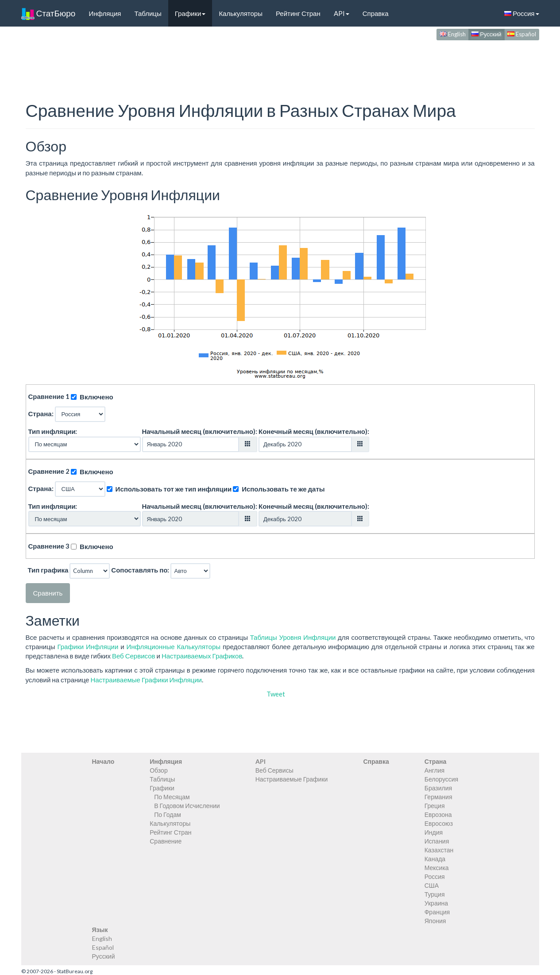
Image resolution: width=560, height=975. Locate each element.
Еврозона (438, 814)
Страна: (41, 414)
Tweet (276, 694)
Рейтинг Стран (298, 13)
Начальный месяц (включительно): (200, 431)
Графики (190, 13)
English (453, 34)
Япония (435, 921)
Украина (436, 903)
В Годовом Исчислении (187, 806)
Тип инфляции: (53, 431)
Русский (486, 34)
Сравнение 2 (49, 471)
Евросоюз (439, 823)
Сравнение (166, 841)
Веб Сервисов (134, 656)
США (432, 885)
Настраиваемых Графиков (202, 656)
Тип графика (48, 570)
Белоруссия (442, 779)
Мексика (437, 868)
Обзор (158, 770)
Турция (435, 894)
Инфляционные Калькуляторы (174, 646)
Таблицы (148, 13)
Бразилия (438, 788)
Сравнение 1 (49, 396)
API (342, 13)
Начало (103, 761)
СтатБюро (48, 13)
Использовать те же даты (283, 489)
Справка (376, 13)
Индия (434, 832)
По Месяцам (172, 797)
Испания (437, 841)
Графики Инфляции (88, 646)
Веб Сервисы (274, 770)
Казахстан (439, 850)
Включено (97, 397)
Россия (521, 13)
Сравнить (48, 593)
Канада (435, 859)
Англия (434, 770)
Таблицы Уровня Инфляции (293, 637)
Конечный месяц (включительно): (314, 431)
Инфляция (105, 13)
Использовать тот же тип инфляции (174, 489)
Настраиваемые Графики (292, 779)
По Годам (168, 814)
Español (522, 34)
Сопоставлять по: (140, 570)
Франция (437, 912)
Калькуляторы (241, 13)
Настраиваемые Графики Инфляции (146, 680)
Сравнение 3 (49, 546)
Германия (438, 797)
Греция (435, 806)
